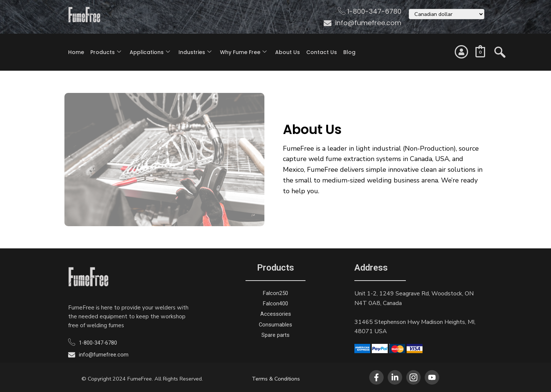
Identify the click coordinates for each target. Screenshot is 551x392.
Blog (349, 52)
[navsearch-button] (500, 49)
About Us (288, 52)
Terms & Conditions (276, 379)
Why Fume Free (243, 52)
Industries (195, 52)
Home (76, 52)
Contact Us (322, 52)
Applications (150, 52)
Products (106, 52)
